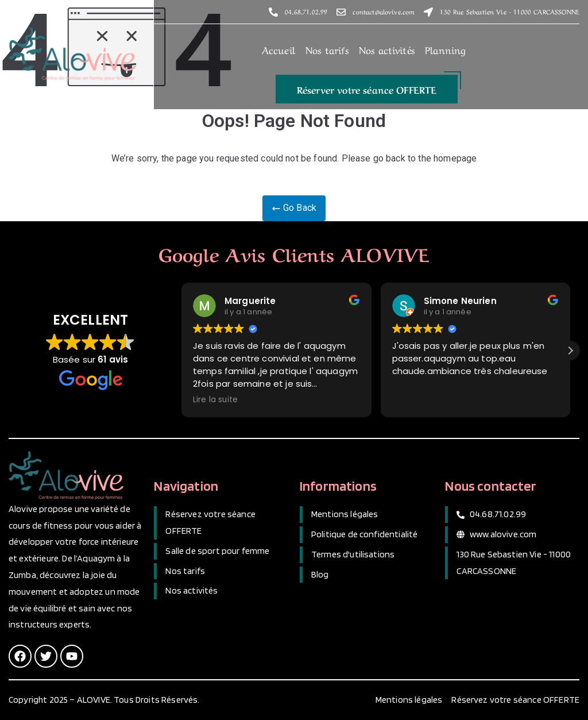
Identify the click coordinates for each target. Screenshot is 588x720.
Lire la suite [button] (215, 400)
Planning (445, 49)
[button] (367, 88)
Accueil (278, 49)
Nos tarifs (327, 49)
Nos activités (387, 49)
